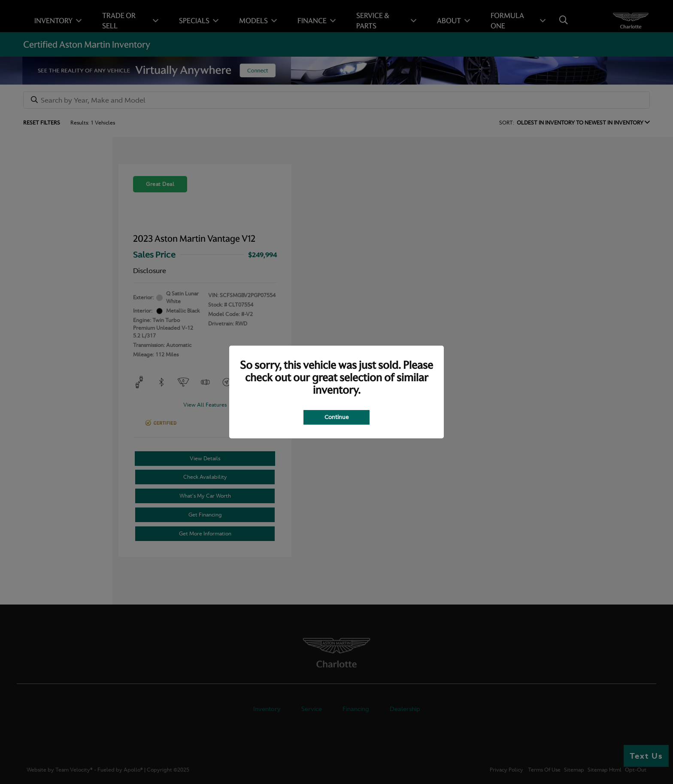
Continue (336, 417)
